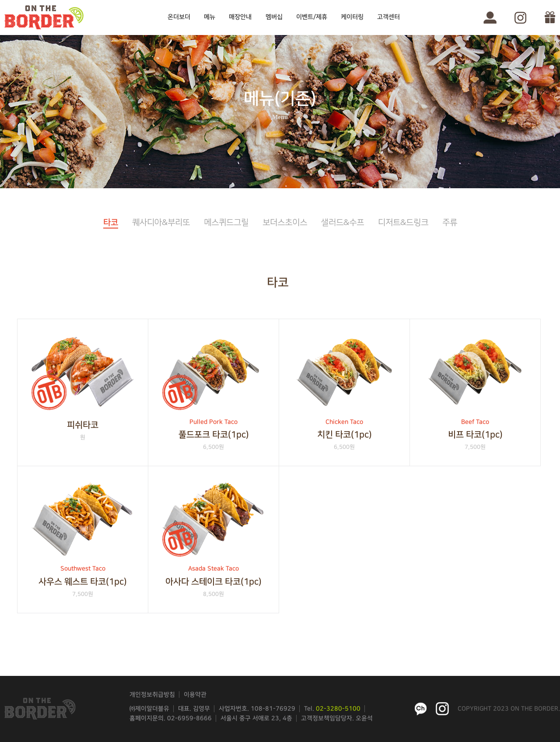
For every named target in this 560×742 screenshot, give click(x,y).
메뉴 (210, 17)
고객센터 (388, 17)
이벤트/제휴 (312, 17)
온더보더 (179, 17)
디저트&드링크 (403, 223)
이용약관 (195, 695)
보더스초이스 (285, 223)
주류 (450, 223)
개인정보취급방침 (152, 695)
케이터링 (352, 17)
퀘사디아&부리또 (161, 223)
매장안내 (240, 17)
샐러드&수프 (343, 223)
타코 (111, 223)
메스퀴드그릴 (226, 223)
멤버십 (274, 17)
